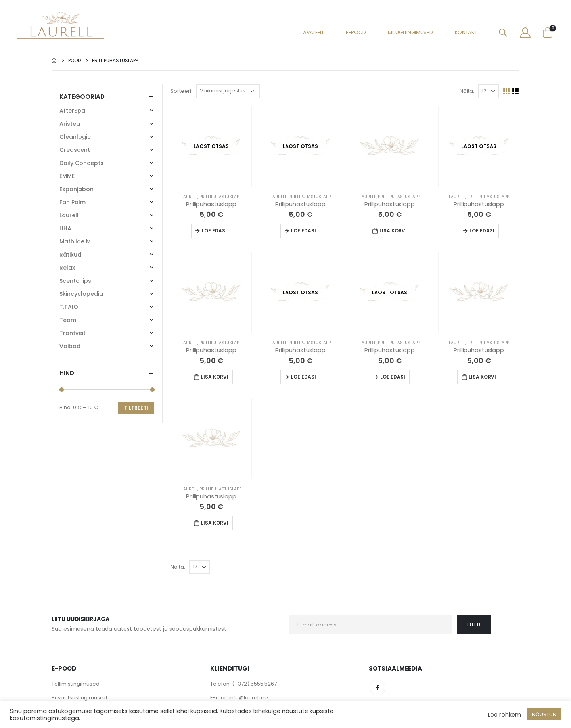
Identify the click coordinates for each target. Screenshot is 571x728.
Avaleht (313, 32)
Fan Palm (73, 202)
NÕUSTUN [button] (544, 714)
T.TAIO (69, 307)
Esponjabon (77, 189)
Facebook (377, 688)
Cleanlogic (75, 137)
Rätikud (70, 255)
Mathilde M (75, 241)
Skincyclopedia (81, 294)
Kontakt (466, 32)
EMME (67, 176)
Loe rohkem (504, 715)
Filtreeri (136, 408)
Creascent (75, 150)
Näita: (467, 91)
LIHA (65, 228)
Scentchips (75, 281)
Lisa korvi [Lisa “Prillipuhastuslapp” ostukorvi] (393, 231)
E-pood (356, 32)
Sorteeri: (181, 91)
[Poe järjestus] (228, 91)
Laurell (189, 197)
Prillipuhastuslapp (220, 197)
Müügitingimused (410, 32)
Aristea (70, 124)
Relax (67, 268)
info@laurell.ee (249, 698)
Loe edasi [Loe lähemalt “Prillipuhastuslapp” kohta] (214, 231)
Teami (68, 320)
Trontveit (73, 333)
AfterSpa (72, 111)
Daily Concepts (81, 163)
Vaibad (70, 346)
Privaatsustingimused (79, 698)
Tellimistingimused (76, 684)
